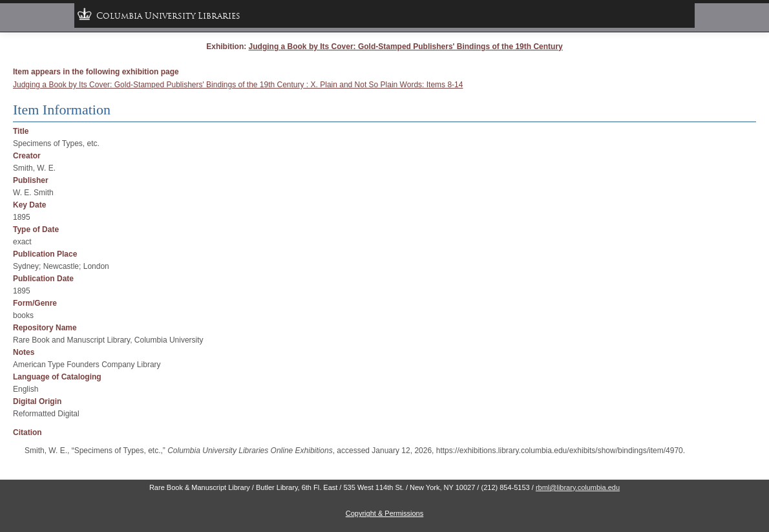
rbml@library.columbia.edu (578, 487)
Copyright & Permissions (384, 513)
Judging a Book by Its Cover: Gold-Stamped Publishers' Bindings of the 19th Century (406, 47)
